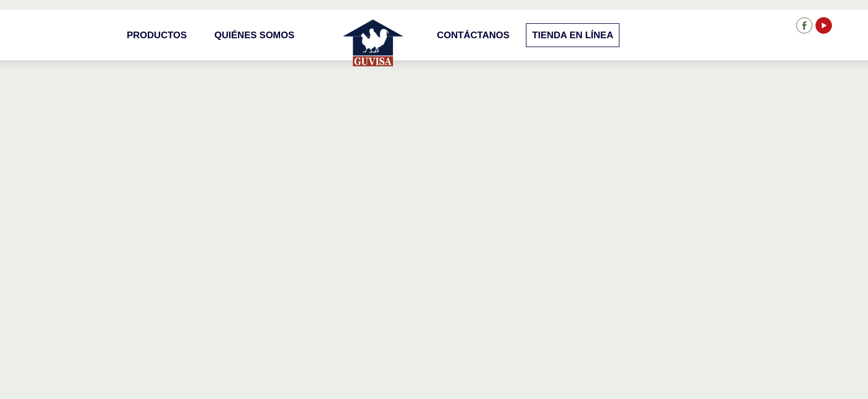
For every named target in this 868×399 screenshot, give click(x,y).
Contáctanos (473, 35)
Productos (157, 35)
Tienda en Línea (573, 35)
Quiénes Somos (254, 35)
